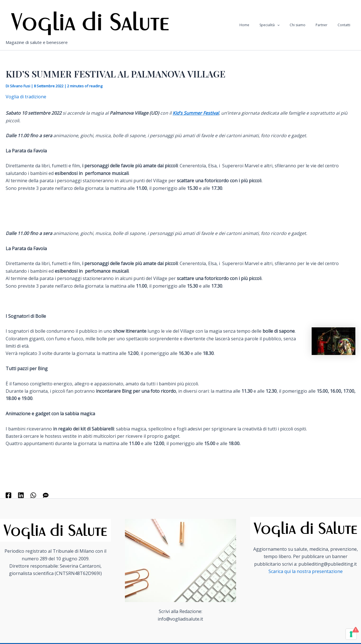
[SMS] (46, 495)
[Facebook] (8, 495)
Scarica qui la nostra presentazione (306, 571)
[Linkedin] (21, 495)
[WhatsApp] (33, 495)
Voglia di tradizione (26, 97)
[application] (289, 25)
